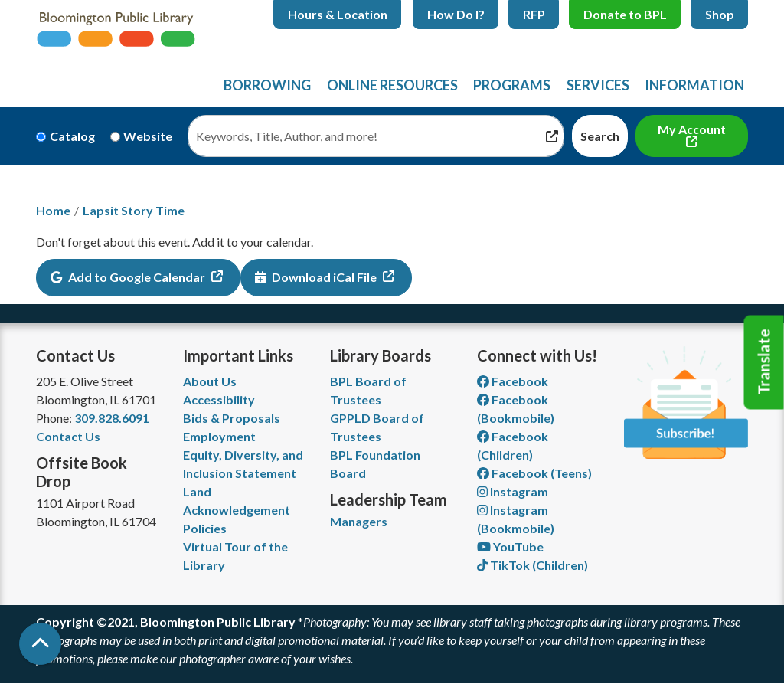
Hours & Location (338, 14)
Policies (205, 528)
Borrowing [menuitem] (267, 85)
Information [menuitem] (694, 85)
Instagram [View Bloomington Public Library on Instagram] (513, 491)
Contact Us (68, 436)
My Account (692, 129)
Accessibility (219, 399)
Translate (764, 362)
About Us (210, 381)
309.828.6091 (112, 418)
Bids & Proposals (232, 418)
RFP (534, 14)
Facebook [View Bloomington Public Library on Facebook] (513, 381)
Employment (219, 436)
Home (53, 210)
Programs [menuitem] (512, 85)
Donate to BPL (625, 14)
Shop (720, 14)
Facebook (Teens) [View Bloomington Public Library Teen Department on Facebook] (534, 473)
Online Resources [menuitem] (392, 85)
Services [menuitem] (598, 85)
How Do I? (456, 14)
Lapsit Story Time (134, 210)
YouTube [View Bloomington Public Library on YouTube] (510, 547)
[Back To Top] (40, 644)
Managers (359, 521)
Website (148, 136)
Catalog (72, 136)
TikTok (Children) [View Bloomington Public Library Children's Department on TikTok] (532, 565)
